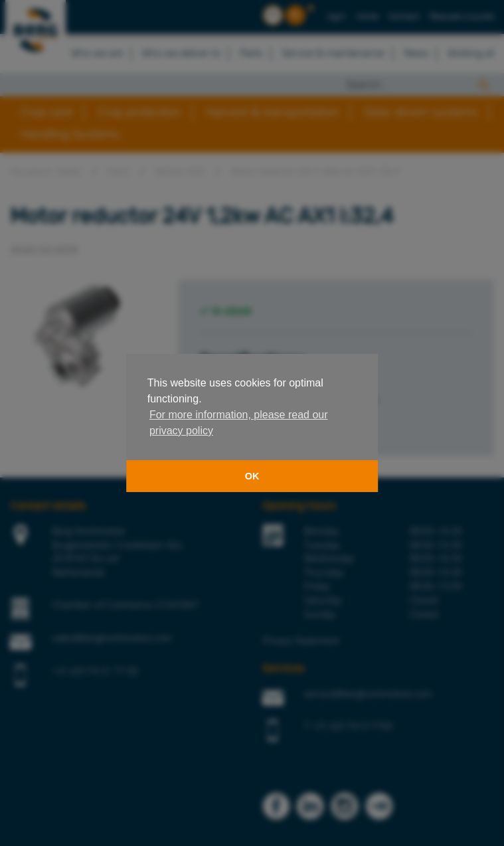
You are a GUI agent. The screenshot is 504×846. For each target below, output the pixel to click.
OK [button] (252, 476)
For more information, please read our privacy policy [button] (239, 423)
